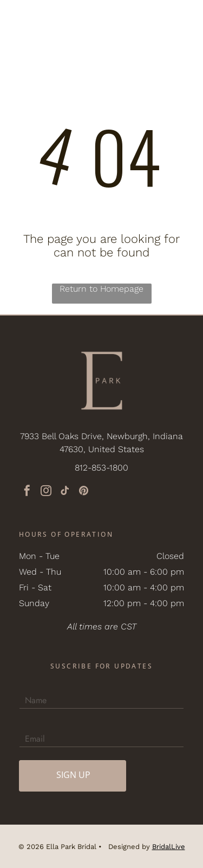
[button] (182, 19)
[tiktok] (65, 492)
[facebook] (27, 492)
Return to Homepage (101, 289)
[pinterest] (84, 492)
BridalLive (169, 847)
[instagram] (46, 492)
